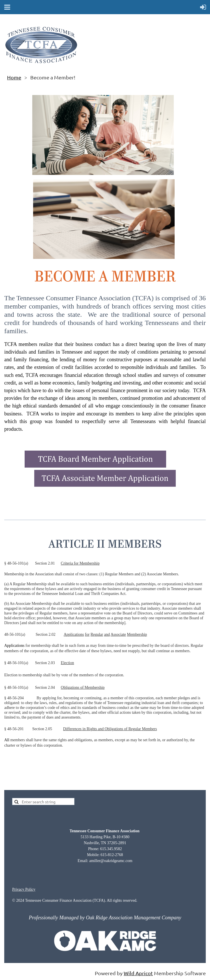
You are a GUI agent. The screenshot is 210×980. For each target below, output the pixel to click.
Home (14, 77)
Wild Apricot (138, 973)
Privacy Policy (24, 889)
